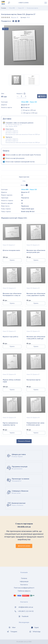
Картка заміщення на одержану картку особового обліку (10, 424)
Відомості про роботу (10, 337)
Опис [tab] (24, 181)
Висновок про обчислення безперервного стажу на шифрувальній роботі (12, 295)
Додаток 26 (12, 374)
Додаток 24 (36, 331)
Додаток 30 (36, 418)
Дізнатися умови (24, 546)
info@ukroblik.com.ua (26, 607)
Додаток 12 (12, 288)
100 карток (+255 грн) (30, 113)
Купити (42, 96)
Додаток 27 (36, 374)
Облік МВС (12, 8)
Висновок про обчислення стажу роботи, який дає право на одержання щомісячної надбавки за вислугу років (36, 338)
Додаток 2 (12, 245)
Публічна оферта (24, 591)
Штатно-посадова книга (11, 250)
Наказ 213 (21, 8)
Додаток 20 (36, 288)
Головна (4, 8)
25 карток (26, 108)
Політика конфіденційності (24, 588)
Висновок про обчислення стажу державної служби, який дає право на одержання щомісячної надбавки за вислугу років (36, 295)
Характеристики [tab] (24, 177)
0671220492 (23, 3)
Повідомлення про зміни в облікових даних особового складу (35, 424)
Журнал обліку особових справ (12, 381)
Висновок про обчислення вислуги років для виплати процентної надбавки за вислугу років (36, 252)
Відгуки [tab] (24, 185)
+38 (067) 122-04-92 (26, 611)
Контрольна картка (33, 380)
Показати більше (24, 441)
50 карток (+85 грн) (29, 110)
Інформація (24, 581)
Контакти (24, 585)
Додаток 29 (12, 418)
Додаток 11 (36, 245)
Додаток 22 (12, 331)
